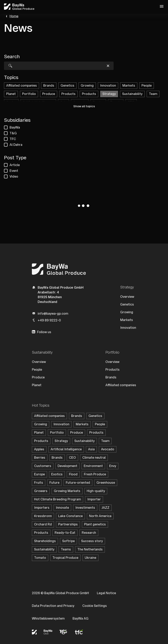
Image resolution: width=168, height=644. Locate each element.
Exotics (57, 474)
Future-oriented (78, 483)
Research (89, 533)
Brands (111, 377)
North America (100, 516)
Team (105, 441)
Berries (40, 458)
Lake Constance (70, 516)
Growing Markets (67, 491)
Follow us (44, 332)
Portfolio (57, 433)
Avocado (108, 449)
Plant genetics (95, 524)
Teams (66, 549)
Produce (38, 377)
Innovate (62, 508)
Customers (43, 466)
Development (67, 466)
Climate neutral (94, 458)
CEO (72, 458)
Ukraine (90, 558)
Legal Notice (106, 593)
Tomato (40, 558)
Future (54, 483)
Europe (39, 474)
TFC (13, 139)
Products (112, 370)
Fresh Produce (95, 474)
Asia (91, 449)
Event (14, 171)
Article (15, 165)
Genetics (127, 304)
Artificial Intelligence (66, 449)
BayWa (15, 127)
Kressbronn (43, 516)
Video (14, 176)
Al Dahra (16, 145)
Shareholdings (45, 541)
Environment (93, 466)
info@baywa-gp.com (53, 314)
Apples (39, 449)
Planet (37, 385)
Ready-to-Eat (65, 533)
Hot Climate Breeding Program (57, 499)
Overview (127, 297)
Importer (94, 499)
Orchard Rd (43, 524)
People (37, 370)
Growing (127, 312)
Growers (41, 491)
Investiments (85, 508)
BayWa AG (81, 618)
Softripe (68, 541)
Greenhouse (106, 483)
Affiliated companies (121, 385)
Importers (42, 508)
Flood (73, 474)
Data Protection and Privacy (53, 606)
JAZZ (105, 508)
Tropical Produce (65, 558)
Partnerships (68, 524)
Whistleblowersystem (48, 618)
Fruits (39, 483)
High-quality (96, 491)
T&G (13, 133)
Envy (113, 466)
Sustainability (84, 441)
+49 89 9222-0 (49, 320)
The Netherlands (90, 549)
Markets (127, 320)
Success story (92, 541)
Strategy (61, 441)
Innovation (128, 328)
